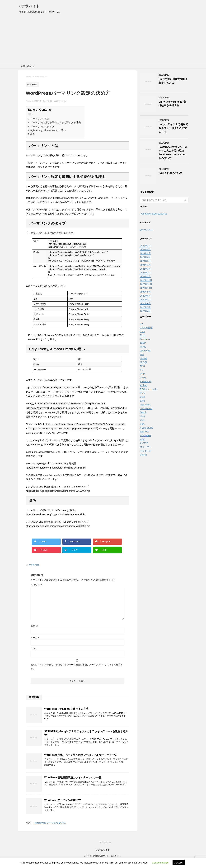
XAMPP (144, 443)
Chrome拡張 (146, 328)
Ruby (143, 393)
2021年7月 (145, 253)
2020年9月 (145, 292)
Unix (142, 420)
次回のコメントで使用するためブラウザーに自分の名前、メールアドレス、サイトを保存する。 (77, 666)
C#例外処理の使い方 (170, 173)
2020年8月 (145, 296)
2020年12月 (146, 280)
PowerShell (146, 381)
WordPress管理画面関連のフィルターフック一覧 (73, 777)
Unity (143, 416)
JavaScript (145, 351)
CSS (142, 331)
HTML (143, 347)
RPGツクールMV (149, 389)
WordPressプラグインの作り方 (62, 799)
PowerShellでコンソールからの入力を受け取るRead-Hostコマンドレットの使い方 (173, 153)
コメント (37, 584)
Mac (142, 355)
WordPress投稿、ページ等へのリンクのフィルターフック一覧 (80, 754)
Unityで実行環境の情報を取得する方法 (173, 81)
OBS (142, 366)
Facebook (145, 339)
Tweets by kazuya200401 (154, 214)
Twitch (143, 412)
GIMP (143, 343)
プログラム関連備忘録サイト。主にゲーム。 (103, 855)
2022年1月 (145, 246)
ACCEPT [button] (179, 863)
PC (142, 370)
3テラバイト (30, 6)
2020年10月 (146, 288)
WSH (143, 439)
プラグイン (146, 451)
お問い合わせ (28, 66)
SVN (142, 401)
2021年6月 (145, 257)
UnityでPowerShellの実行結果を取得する (172, 104)
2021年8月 (145, 250)
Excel (143, 335)
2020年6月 (145, 303)
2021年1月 (145, 276)
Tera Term (145, 405)
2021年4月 (145, 265)
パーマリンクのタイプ (42, 126)
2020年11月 (146, 284)
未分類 (143, 455)
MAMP (143, 358)
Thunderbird (146, 408)
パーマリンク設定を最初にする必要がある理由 (55, 122)
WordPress (34, 564)
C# (141, 324)
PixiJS (143, 378)
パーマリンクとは (40, 119)
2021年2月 (145, 273)
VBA (142, 424)
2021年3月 (145, 269)
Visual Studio (147, 428)
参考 (33, 134)
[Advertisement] (103, 40)
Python (144, 385)
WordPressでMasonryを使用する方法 (66, 708)
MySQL (144, 362)
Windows (145, 432)
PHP (142, 374)
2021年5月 (145, 261)
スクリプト (146, 447)
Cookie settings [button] (160, 863)
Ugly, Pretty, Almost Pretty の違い (48, 130)
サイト (34, 648)
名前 (34, 625)
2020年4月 (145, 311)
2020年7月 (145, 300)
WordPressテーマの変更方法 (50, 822)
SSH (142, 397)
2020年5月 (145, 307)
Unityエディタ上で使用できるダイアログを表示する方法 (173, 128)
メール (35, 637)
